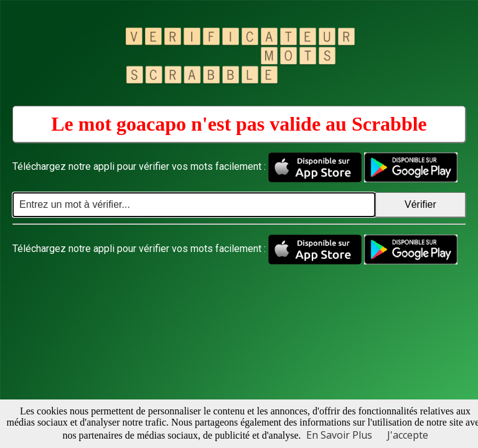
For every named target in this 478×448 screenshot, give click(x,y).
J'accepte (408, 435)
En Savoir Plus (339, 435)
